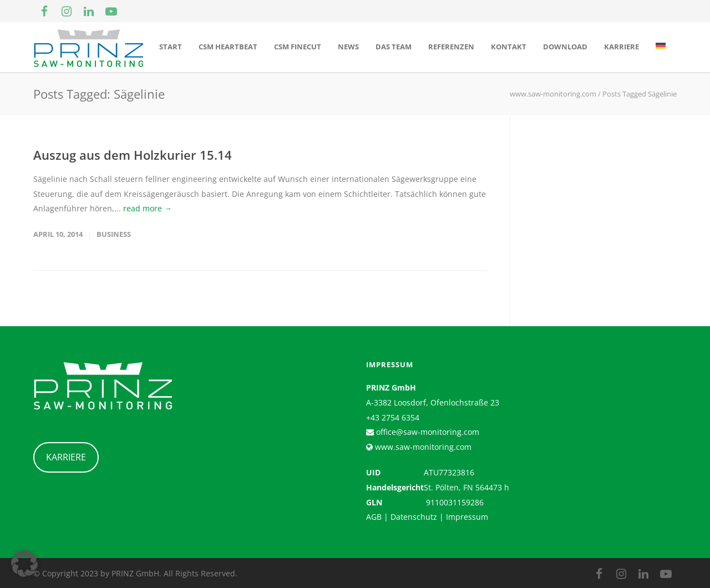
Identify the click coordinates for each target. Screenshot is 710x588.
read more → (148, 208)
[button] (24, 564)
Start (171, 47)
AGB (374, 517)
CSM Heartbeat (228, 47)
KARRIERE (66, 457)
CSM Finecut (298, 47)
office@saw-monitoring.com (427, 432)
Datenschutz (414, 517)
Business (114, 234)
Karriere (622, 47)
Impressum (467, 517)
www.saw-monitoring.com (422, 447)
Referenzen (451, 47)
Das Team (394, 47)
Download (565, 47)
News (348, 47)
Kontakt (509, 47)
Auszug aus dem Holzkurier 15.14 (133, 155)
